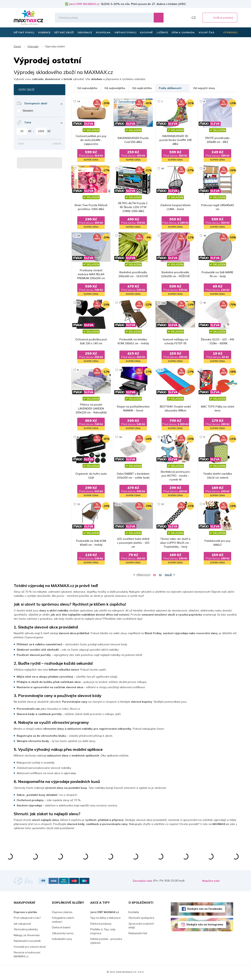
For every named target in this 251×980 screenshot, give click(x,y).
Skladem (28, 111)
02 (160, 576)
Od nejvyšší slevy (204, 88)
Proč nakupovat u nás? (27, 919)
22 (163, 505)
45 (163, 169)
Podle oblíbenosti (172, 88)
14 (78, 101)
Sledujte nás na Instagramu (205, 926)
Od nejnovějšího (87, 88)
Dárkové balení (61, 929)
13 (78, 505)
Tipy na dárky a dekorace (105, 919)
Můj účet (185, 18)
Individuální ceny (62, 940)
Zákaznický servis (63, 935)
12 (78, 303)
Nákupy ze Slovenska (27, 937)
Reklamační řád (138, 935)
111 (163, 303)
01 (155, 576)
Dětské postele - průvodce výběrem (106, 942)
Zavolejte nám (142, 882)
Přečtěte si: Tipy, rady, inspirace (103, 933)
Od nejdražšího (142, 88)
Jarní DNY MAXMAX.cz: (85, 4)
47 (205, 303)
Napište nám (211, 882)
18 (120, 371)
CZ (194, 18)
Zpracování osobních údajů (141, 927)
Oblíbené (177, 18)
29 (78, 236)
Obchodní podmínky (26, 931)
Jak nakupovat (22, 925)
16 (120, 438)
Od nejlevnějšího (115, 88)
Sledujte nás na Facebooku (205, 910)
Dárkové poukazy (101, 925)
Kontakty (134, 913)
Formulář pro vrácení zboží (30, 948)
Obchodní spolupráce (141, 919)
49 (205, 236)
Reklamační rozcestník (27, 942)
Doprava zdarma (62, 913)
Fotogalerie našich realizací (63, 921)
